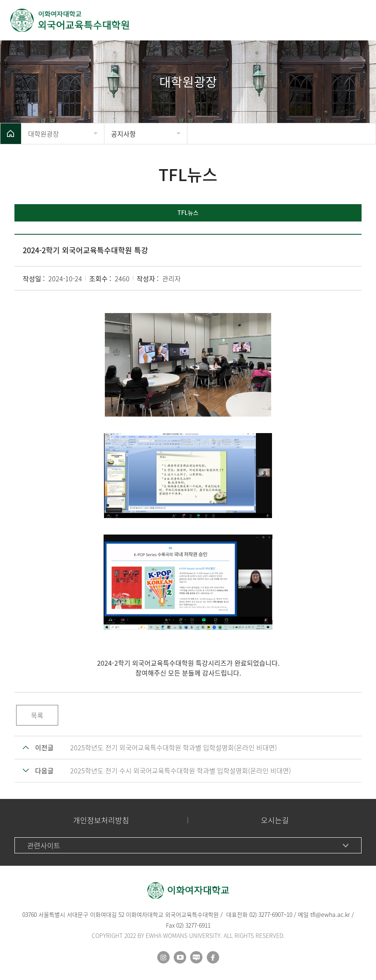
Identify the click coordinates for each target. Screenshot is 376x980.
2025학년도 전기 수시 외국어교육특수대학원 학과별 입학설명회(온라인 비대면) (181, 770)
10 (289, 914)
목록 (37, 715)
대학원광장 (44, 134)
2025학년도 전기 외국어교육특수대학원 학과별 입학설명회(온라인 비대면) (174, 747)
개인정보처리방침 (101, 820)
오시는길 (275, 820)
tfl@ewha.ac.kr (330, 914)
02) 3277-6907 (266, 914)
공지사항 (123, 134)
